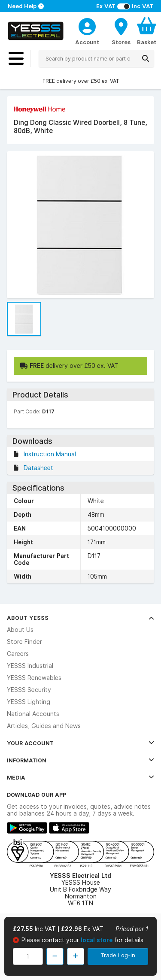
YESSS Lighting (29, 702)
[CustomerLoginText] (87, 25)
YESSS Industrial (30, 666)
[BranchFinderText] (121, 31)
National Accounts (33, 714)
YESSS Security (29, 690)
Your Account (80, 743)
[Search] (146, 58)
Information (80, 760)
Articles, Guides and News (44, 726)
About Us (20, 630)
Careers (18, 654)
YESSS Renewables (34, 678)
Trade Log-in (118, 955)
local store (97, 940)
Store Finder (24, 642)
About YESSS (80, 618)
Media (80, 777)
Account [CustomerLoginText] (87, 42)
